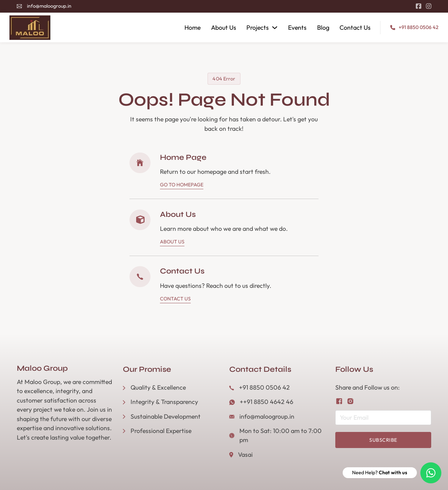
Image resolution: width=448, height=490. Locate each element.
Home (192, 27)
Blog (323, 27)
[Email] (383, 418)
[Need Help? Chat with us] (431, 473)
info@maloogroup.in (49, 6)
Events (297, 27)
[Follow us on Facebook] (339, 401)
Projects (258, 27)
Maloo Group (42, 368)
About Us (224, 27)
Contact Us (355, 27)
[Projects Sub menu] (275, 28)
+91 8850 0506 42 (419, 27)
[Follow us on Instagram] (350, 401)
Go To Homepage (182, 185)
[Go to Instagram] (429, 6)
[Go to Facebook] (418, 6)
